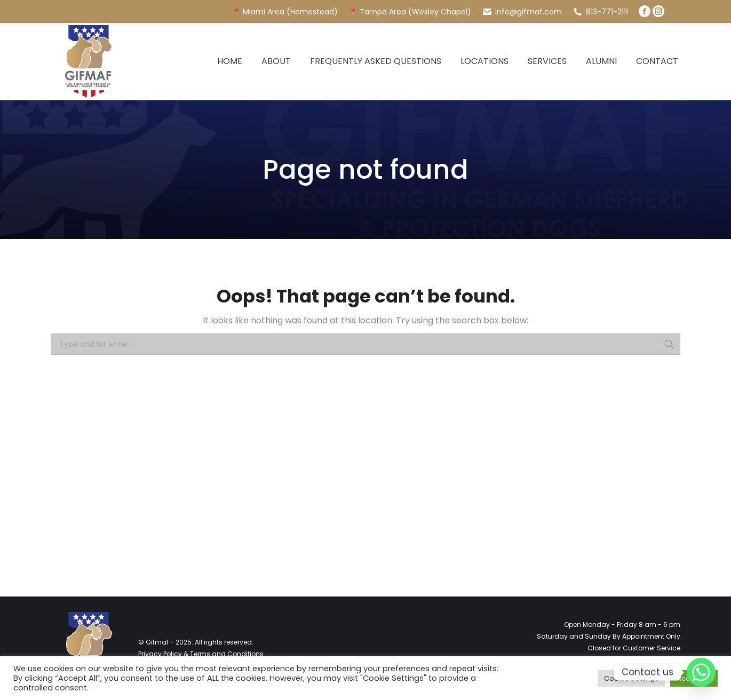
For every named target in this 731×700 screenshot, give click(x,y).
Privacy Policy (160, 654)
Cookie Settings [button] (631, 678)
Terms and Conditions (227, 654)
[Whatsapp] (701, 672)
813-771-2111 (600, 12)
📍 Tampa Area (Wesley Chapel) (410, 12)
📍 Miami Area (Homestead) (285, 12)
